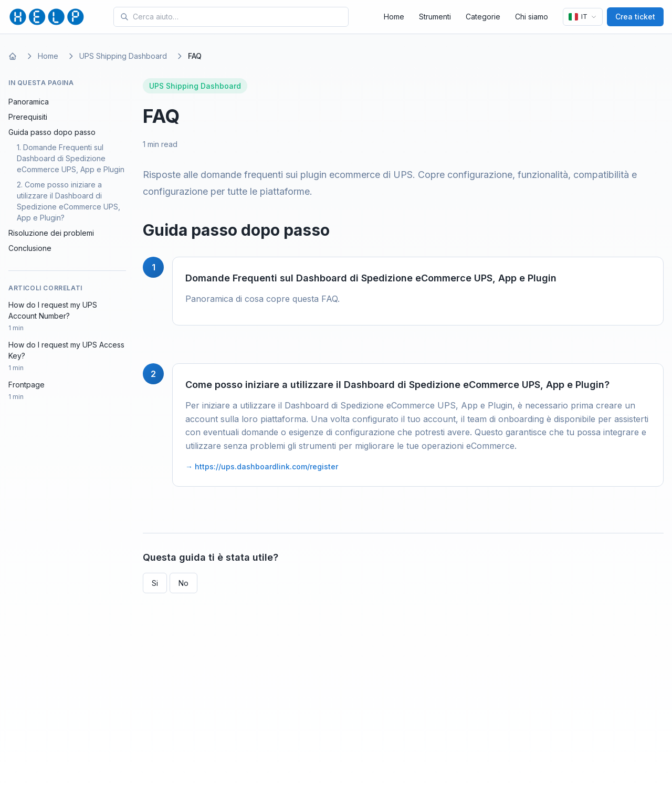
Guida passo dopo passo (52, 132)
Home (394, 17)
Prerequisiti (28, 117)
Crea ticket (635, 17)
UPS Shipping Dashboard (123, 56)
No (183, 583)
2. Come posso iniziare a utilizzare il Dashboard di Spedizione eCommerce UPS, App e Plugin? (69, 201)
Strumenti (435, 17)
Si (155, 583)
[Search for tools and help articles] (238, 17)
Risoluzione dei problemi (51, 233)
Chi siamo (532, 17)
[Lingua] (583, 17)
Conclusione (30, 248)
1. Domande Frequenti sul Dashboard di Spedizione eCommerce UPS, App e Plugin (71, 158)
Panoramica (29, 102)
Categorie (483, 17)
